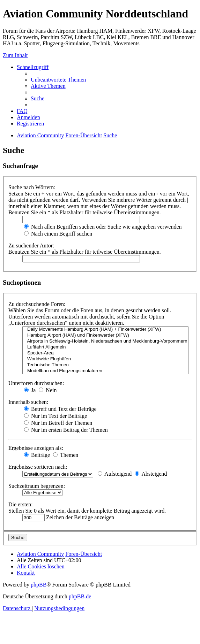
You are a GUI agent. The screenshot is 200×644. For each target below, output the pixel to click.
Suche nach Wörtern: (32, 187)
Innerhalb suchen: (28, 402)
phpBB (39, 585)
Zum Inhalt (15, 55)
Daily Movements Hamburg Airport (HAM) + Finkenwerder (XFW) (105, 329)
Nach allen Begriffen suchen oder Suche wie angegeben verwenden (103, 227)
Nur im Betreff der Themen (58, 423)
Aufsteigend (115, 474)
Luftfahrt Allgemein (105, 347)
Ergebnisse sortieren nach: (38, 467)
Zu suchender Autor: (31, 246)
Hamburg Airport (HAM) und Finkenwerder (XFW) (105, 335)
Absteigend (151, 474)
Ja (30, 390)
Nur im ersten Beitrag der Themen (66, 430)
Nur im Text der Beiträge (55, 416)
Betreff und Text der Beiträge (60, 409)
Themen (66, 455)
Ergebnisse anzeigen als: (36, 448)
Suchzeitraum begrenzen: (37, 486)
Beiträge (37, 455)
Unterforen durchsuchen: (36, 383)
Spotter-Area (105, 353)
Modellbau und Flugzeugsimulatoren (105, 371)
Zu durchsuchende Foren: (37, 304)
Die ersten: (21, 504)
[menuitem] (58, 80)
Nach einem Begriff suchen (58, 234)
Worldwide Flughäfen (105, 359)
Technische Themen (105, 365)
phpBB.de (80, 596)
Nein (48, 390)
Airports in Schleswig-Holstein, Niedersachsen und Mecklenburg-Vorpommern (105, 341)
